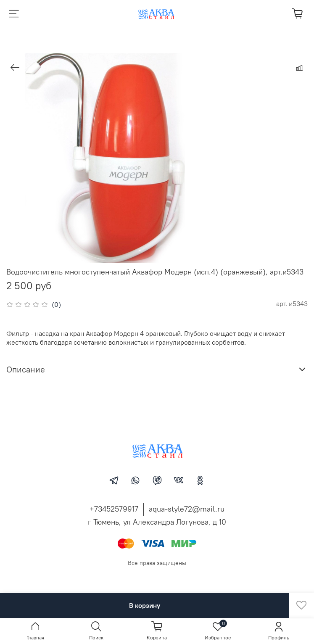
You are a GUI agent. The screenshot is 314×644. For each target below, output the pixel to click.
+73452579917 (114, 509)
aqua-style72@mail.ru (187, 509)
